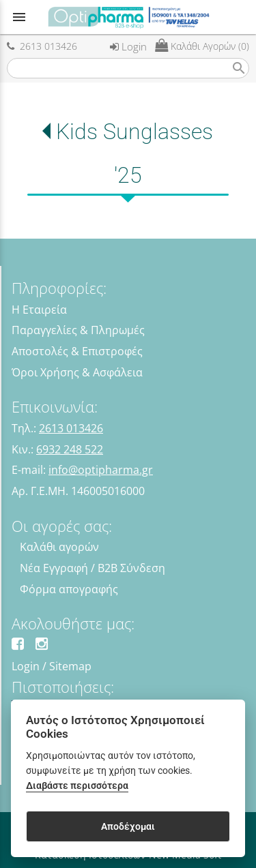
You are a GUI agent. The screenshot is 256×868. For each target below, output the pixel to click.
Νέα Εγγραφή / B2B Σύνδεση (93, 568)
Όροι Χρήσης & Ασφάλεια (77, 372)
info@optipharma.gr (101, 470)
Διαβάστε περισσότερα (77, 786)
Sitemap (70, 666)
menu (19, 17)
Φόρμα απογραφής (69, 589)
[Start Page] (128, 17)
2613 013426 (42, 46)
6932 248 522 (70, 449)
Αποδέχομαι (128, 826)
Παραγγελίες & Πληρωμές (78, 330)
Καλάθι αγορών (59, 547)
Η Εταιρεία (39, 310)
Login (128, 46)
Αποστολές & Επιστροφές (77, 351)
